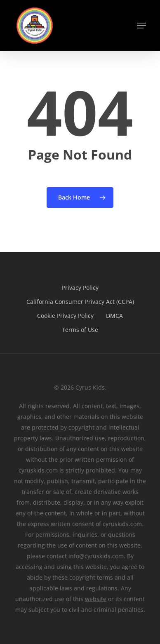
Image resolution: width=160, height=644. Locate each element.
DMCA (114, 316)
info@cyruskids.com (96, 556)
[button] (141, 26)
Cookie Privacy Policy (65, 316)
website (96, 599)
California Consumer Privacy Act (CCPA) (80, 302)
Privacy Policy (80, 288)
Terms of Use (80, 330)
